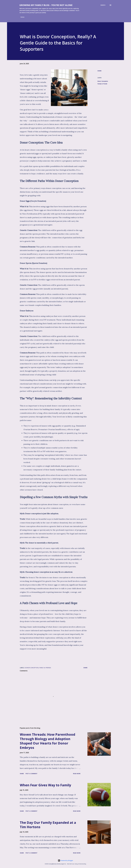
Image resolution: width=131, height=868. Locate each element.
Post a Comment (31, 774)
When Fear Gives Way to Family (45, 785)
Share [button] (99, 71)
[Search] (103, 5)
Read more (77, 774)
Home (22, 17)
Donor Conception (103, 81)
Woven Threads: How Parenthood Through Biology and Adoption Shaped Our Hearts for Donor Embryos (48, 741)
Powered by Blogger (65, 860)
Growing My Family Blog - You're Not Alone (46, 5)
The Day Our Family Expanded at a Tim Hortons (48, 825)
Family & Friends (102, 84)
